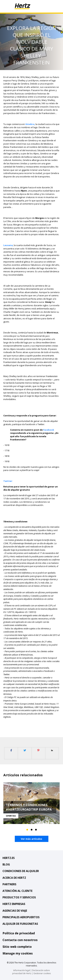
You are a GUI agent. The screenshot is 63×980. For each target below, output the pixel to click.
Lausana (8, 245)
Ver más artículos (32, 839)
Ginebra (30, 124)
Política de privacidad (19, 933)
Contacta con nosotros (20, 940)
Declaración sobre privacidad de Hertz (31, 972)
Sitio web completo (17, 947)
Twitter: (8, 481)
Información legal (22, 970)
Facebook (49, 430)
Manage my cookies (18, 953)
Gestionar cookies (42, 973)
